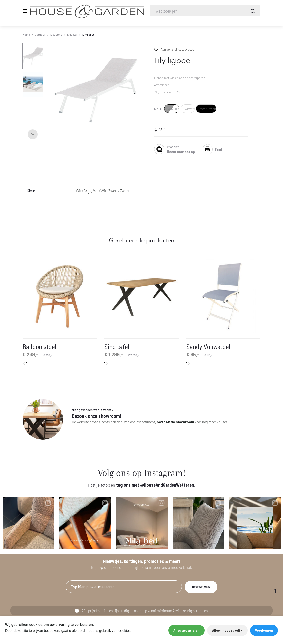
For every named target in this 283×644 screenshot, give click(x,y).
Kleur (158, 109)
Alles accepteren (186, 630)
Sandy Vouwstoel (208, 346)
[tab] (26, 175)
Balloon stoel (39, 346)
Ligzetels (56, 34)
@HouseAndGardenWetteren (167, 485)
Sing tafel (117, 346)
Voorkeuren (264, 630)
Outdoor (40, 34)
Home (26, 34)
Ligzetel (72, 34)
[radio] (172, 109)
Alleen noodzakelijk (227, 630)
